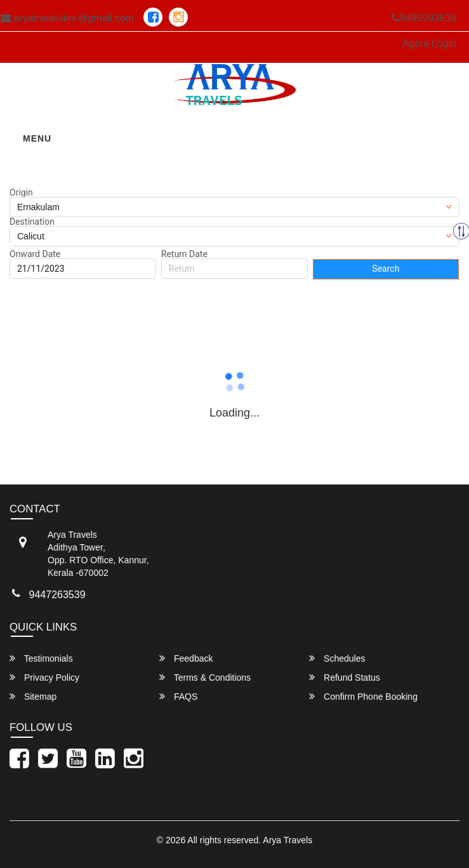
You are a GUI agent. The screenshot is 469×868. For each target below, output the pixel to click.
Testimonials (41, 658)
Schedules (337, 658)
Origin (21, 192)
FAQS (178, 696)
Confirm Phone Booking (363, 696)
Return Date (184, 254)
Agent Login (429, 43)
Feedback (186, 658)
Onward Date (35, 254)
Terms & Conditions (205, 677)
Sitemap (33, 696)
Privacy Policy (44, 677)
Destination (32, 222)
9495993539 (424, 18)
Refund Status (345, 677)
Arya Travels (287, 840)
